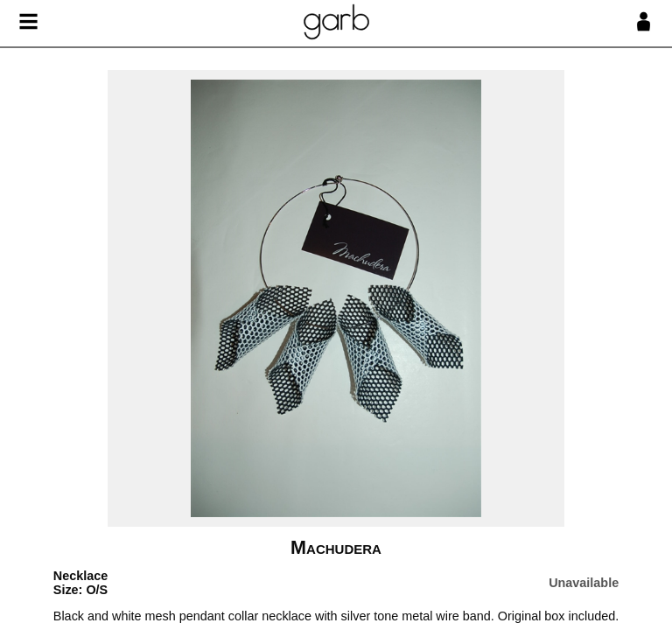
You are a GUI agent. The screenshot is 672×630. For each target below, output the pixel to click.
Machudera (336, 547)
